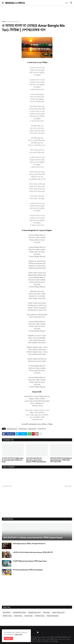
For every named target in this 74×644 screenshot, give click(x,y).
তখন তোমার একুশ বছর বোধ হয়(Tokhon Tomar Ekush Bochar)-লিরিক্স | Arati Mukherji (36, 460)
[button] (3, 3)
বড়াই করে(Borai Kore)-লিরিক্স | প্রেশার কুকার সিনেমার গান (29, 544)
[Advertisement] (37, 13)
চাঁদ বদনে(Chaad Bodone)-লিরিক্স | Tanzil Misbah (28, 570)
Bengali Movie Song (19, 612)
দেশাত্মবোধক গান (42, 429)
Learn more (18, 634)
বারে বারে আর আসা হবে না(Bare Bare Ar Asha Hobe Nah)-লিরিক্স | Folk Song (13, 460)
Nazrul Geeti (29, 616)
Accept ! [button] (8, 638)
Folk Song (46, 612)
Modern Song (7, 616)
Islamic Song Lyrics (58, 612)
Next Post (68, 486)
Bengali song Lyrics (13, 22)
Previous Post (7, 486)
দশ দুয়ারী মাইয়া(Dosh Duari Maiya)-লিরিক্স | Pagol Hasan (30, 561)
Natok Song (18, 616)
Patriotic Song (23, 429)
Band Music (7, 612)
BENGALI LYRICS (15, 3)
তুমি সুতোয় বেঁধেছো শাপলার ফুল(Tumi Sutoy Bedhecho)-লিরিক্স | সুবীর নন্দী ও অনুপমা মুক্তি (61, 460)
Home (4, 22)
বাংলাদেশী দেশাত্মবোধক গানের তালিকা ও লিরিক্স (37, 424)
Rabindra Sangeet (53, 616)
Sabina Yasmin (32, 429)
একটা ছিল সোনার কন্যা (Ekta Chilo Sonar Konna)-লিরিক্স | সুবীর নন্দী (33, 552)
